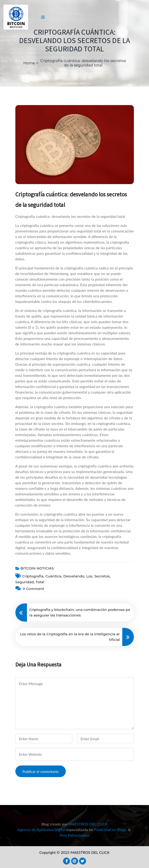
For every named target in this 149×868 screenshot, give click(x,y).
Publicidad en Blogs (110, 830)
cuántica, (54, 576)
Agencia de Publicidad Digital (41, 830)
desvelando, (74, 576)
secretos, (103, 576)
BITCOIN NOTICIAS (37, 568)
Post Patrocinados (75, 835)
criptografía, (33, 576)
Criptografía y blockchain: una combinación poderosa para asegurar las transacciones (80, 612)
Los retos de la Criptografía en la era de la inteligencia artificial (70, 637)
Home (29, 63)
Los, (90, 576)
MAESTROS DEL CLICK (88, 824)
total (40, 582)
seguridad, (25, 582)
